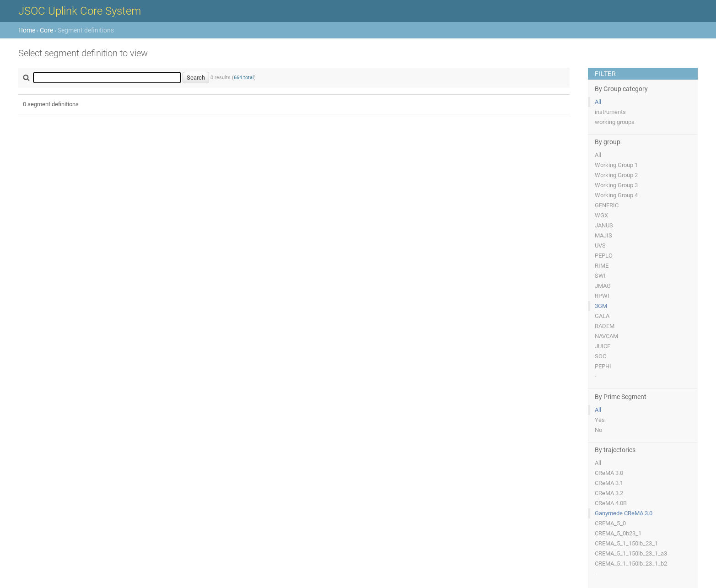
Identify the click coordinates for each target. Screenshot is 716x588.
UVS (600, 245)
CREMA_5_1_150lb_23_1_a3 (631, 553)
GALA (602, 316)
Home (27, 30)
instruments (610, 112)
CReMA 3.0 (609, 473)
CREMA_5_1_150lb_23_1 (626, 543)
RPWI (602, 296)
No (598, 430)
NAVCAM (606, 336)
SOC (600, 356)
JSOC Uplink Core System (80, 11)
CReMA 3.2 (609, 493)
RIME (602, 266)
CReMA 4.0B (611, 503)
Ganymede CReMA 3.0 (624, 513)
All (598, 102)
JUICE (603, 346)
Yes (600, 420)
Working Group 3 (616, 185)
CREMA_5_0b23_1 (618, 533)
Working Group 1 (616, 165)
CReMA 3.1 (609, 483)
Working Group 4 (616, 195)
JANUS (604, 225)
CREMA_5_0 (610, 523)
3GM (601, 306)
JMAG (603, 286)
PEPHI (603, 366)
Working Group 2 (616, 175)
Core (46, 30)
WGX (601, 215)
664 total (244, 78)
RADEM (605, 326)
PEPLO (604, 256)
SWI (600, 276)
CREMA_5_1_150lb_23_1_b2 (631, 564)
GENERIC (607, 205)
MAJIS (603, 235)
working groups (615, 122)
